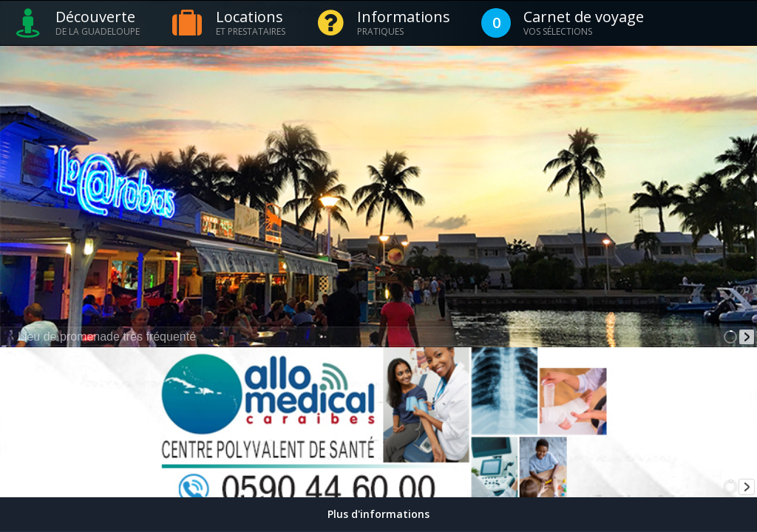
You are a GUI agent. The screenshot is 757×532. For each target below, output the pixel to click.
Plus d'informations (378, 514)
